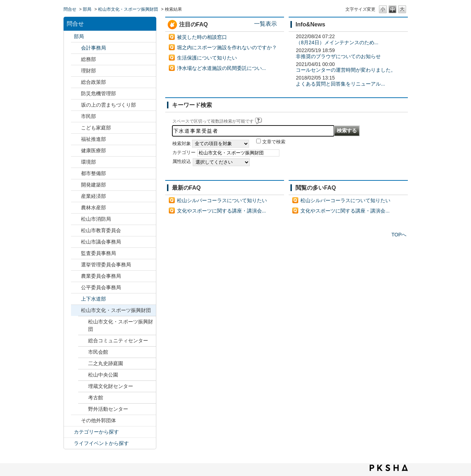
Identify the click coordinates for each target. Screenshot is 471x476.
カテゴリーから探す (96, 432)
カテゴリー (184, 153)
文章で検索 (274, 142)
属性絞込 (182, 162)
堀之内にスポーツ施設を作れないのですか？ (227, 47)
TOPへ (399, 235)
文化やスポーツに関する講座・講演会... (222, 211)
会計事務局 (93, 48)
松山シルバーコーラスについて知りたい (222, 200)
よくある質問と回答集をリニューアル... (340, 84)
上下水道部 (93, 299)
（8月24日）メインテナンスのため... (337, 42)
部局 (87, 9)
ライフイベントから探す (101, 443)
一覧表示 (265, 24)
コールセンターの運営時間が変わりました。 (346, 70)
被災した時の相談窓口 (202, 37)
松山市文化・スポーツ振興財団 (128, 9)
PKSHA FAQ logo (389, 468)
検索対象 (182, 144)
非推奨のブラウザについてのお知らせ (338, 56)
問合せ (70, 9)
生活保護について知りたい (207, 58)
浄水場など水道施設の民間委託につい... (222, 68)
